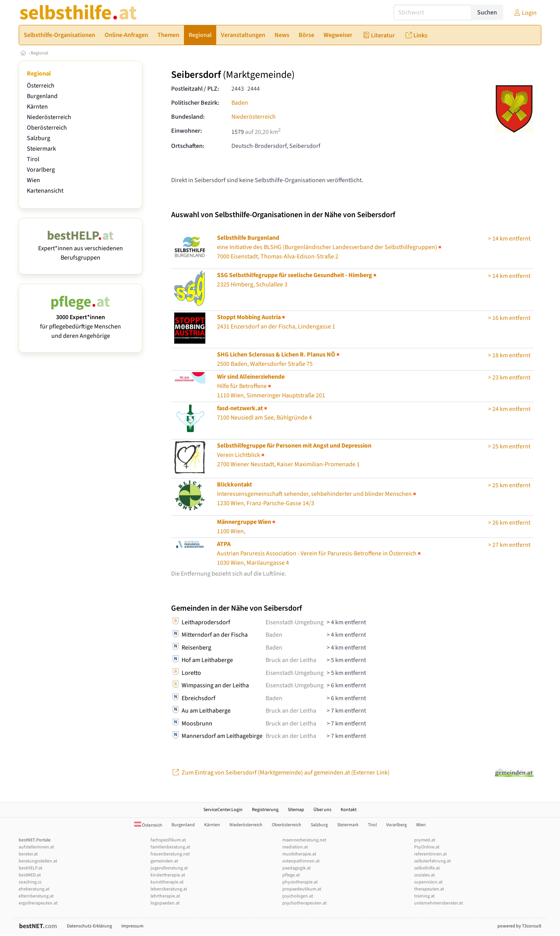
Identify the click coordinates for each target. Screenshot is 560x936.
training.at (424, 896)
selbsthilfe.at (427, 868)
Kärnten (37, 107)
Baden (240, 103)
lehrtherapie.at (165, 896)
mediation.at (295, 847)
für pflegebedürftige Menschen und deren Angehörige (80, 322)
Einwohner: (186, 131)
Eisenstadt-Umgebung (295, 622)
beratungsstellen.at (38, 861)
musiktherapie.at (299, 854)
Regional (39, 53)
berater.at (28, 854)
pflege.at (291, 875)
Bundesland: (188, 117)
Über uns (322, 810)
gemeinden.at (164, 861)
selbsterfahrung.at (432, 861)
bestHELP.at (31, 868)
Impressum (132, 926)
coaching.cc (30, 882)
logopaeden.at (165, 903)
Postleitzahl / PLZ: (195, 89)
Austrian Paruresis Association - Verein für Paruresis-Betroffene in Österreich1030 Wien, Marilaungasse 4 (319, 553)
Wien (33, 180)
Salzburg (38, 138)
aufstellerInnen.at (36, 847)
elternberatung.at (36, 896)
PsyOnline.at (427, 847)
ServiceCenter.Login (223, 810)
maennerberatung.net (304, 840)
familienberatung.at (170, 847)
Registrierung (265, 810)
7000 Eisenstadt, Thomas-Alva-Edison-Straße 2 (330, 247)
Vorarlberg (41, 170)
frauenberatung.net (170, 854)
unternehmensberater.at (438, 903)
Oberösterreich (47, 128)
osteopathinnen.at (301, 861)
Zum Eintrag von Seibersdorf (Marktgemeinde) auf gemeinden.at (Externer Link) (280, 773)
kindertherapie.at (168, 875)
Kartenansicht (45, 191)
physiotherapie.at (300, 882)
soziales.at (424, 875)
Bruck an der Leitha (291, 660)
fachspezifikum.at (168, 840)
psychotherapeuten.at (304, 903)
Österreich (41, 86)
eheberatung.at (34, 889)
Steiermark (41, 149)
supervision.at (428, 882)
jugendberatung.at (169, 868)
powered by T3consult (519, 926)
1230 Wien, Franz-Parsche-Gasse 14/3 (317, 494)
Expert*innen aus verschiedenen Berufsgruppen (80, 248)
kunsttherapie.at (167, 882)
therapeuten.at (429, 889)
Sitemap (296, 810)
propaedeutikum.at (302, 889)
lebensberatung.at (169, 889)
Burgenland (42, 96)
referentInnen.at (430, 854)
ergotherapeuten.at (38, 903)
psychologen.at (298, 896)
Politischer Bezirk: (195, 103)
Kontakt (349, 810)
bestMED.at (30, 875)
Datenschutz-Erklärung (89, 926)
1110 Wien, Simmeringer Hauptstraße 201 (271, 386)
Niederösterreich (49, 117)
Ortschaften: (188, 146)
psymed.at (425, 840)
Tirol (33, 159)
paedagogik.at (297, 868)
